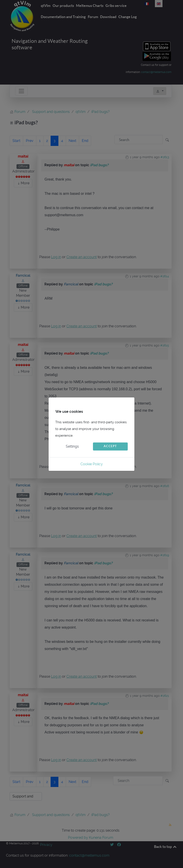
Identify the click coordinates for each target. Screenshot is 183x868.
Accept (110, 446)
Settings (72, 446)
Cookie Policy (92, 464)
